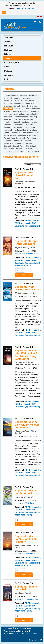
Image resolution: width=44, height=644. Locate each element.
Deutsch (25, 106)
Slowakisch (8, 143)
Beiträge (8, 50)
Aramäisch (27, 98)
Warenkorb (26, 634)
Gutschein (9, 75)
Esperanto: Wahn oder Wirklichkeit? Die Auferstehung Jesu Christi (26, 355)
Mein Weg (9, 46)
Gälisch (16, 111)
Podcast (8, 71)
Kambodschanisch (21, 117)
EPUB (17, 266)
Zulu (28, 151)
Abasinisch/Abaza (11, 96)
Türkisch (19, 149)
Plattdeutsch (23, 135)
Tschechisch (9, 149)
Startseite (9, 37)
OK (4, 12)
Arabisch (17, 98)
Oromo (7, 133)
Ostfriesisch (16, 133)
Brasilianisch (29, 101)
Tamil (22, 146)
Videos (7, 67)
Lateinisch (26, 122)
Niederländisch (19, 125)
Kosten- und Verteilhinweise (26, 254)
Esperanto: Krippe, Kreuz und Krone (26, 242)
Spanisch (8, 146)
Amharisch (8, 98)
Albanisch (33, 96)
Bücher (8, 54)
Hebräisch (8, 114)
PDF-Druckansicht (23, 223)
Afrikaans (23, 96)
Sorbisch (29, 143)
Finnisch (25, 109)
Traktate (8, 58)
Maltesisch (30, 125)
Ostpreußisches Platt (30, 133)
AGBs (17, 628)
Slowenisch (19, 143)
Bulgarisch (8, 103)
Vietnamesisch (19, 151)
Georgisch (24, 111)
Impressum (8, 628)
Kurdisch (17, 122)
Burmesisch (19, 103)
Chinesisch (30, 103)
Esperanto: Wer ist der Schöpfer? (26, 492)
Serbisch (27, 141)
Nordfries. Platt (20, 130)
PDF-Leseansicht (33, 221)
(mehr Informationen (25, 8)
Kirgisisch (19, 119)
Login (6, 636)
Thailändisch (31, 146)
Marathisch (8, 127)
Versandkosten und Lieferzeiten (16, 631)
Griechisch (34, 111)
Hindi (16, 114)
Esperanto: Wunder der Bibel (27, 588)
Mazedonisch (19, 127)
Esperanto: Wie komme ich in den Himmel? (26, 539)
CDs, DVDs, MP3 (12, 63)
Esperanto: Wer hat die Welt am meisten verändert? (27, 425)
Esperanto (8, 109)
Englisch (33, 106)
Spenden (35, 151)
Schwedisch (18, 141)
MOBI (24, 266)
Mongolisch (31, 127)
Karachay (33, 117)
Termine (8, 42)
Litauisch (7, 125)
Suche (35, 634)
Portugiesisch (9, 138)
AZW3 (30, 266)
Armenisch (8, 101)
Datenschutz (27, 628)
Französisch (35, 109)
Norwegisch (32, 130)
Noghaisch (8, 130)
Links (7, 79)
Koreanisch (29, 119)
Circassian (8, 106)
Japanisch (8, 117)
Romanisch (21, 138)
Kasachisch (8, 119)
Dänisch (17, 106)
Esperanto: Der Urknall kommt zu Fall (26, 175)
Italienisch (34, 114)
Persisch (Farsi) (10, 135)
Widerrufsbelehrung (11, 634)
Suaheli (16, 146)
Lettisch (35, 122)
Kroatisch (8, 122)
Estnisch (17, 109)
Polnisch (33, 135)
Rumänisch (31, 138)
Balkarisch (18, 101)
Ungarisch (8, 151)
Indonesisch (24, 114)
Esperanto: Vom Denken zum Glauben (28, 288)
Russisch (8, 141)
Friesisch (7, 111)
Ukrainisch (28, 149)
